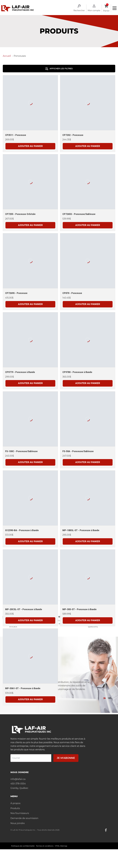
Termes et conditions (45, 846)
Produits (15, 808)
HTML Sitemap (61, 846)
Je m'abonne (66, 758)
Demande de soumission (24, 818)
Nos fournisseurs (20, 813)
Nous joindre (18, 823)
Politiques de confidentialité (23, 846)
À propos (15, 803)
